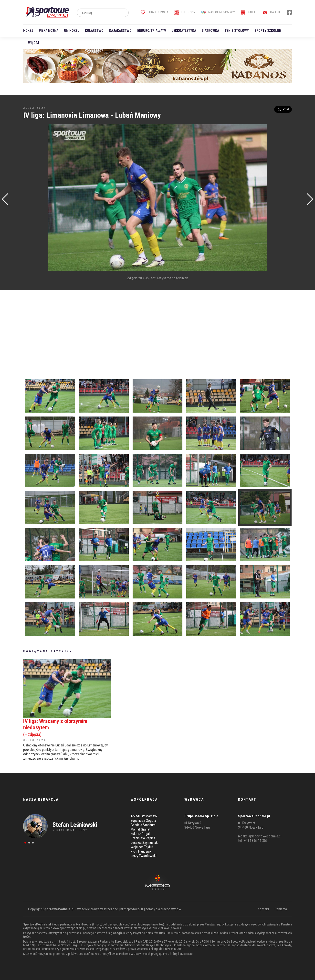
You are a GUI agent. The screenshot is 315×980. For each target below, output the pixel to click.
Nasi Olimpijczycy (218, 12)
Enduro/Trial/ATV (152, 31)
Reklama (281, 909)
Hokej (28, 31)
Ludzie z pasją (154, 12)
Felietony (185, 12)
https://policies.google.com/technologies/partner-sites (128, 924)
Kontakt (263, 909)
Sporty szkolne (268, 31)
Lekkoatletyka (184, 31)
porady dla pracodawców (163, 909)
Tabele (249, 12)
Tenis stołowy (237, 31)
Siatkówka (210, 31)
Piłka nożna (49, 31)
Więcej (34, 43)
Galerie (272, 12)
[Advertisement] (31, 198)
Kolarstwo (94, 31)
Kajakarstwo (120, 31)
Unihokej (72, 31)
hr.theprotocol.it (132, 909)
